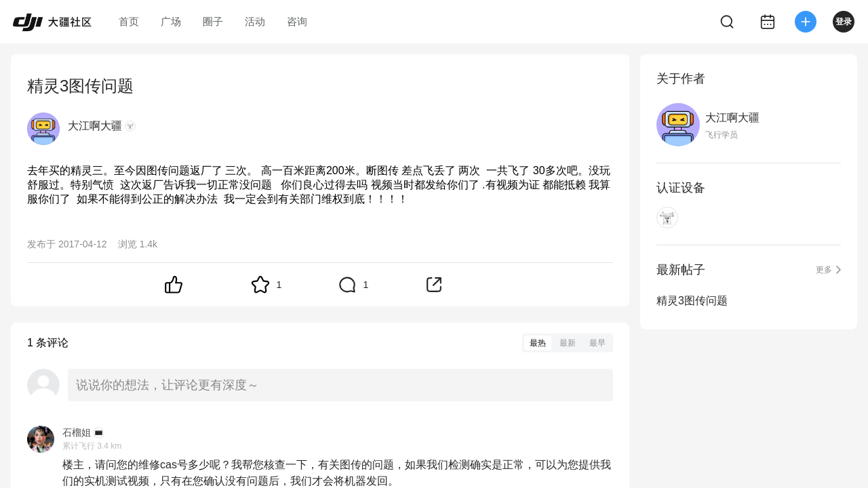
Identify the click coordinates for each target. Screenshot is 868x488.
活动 (255, 21)
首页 (129, 21)
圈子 (213, 21)
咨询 (297, 21)
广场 (171, 21)
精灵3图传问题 (692, 301)
